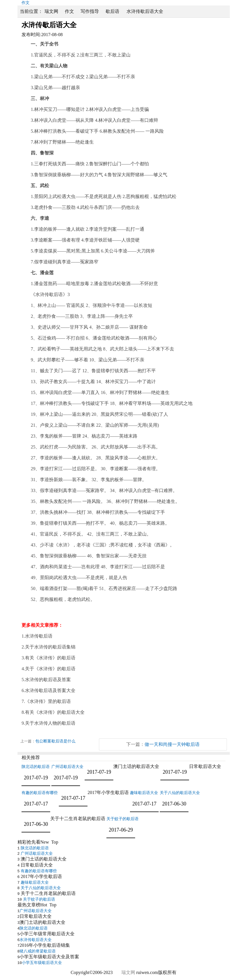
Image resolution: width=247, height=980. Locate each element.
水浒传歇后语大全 (36, 940)
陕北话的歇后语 (36, 767)
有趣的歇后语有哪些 (40, 793)
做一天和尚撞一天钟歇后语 (172, 744)
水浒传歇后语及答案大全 (50, 690)
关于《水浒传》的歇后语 (50, 669)
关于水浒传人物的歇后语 (50, 723)
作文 (69, 11)
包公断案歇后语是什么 (55, 741)
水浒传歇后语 (39, 636)
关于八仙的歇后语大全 (180, 793)
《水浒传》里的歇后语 (48, 701)
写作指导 (90, 11)
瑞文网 (51, 11)
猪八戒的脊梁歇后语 (38, 951)
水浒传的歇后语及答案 (48, 680)
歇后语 (112, 11)
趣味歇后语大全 (144, 793)
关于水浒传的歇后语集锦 (50, 647)
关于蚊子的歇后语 (122, 819)
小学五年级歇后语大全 (42, 963)
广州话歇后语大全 (67, 767)
